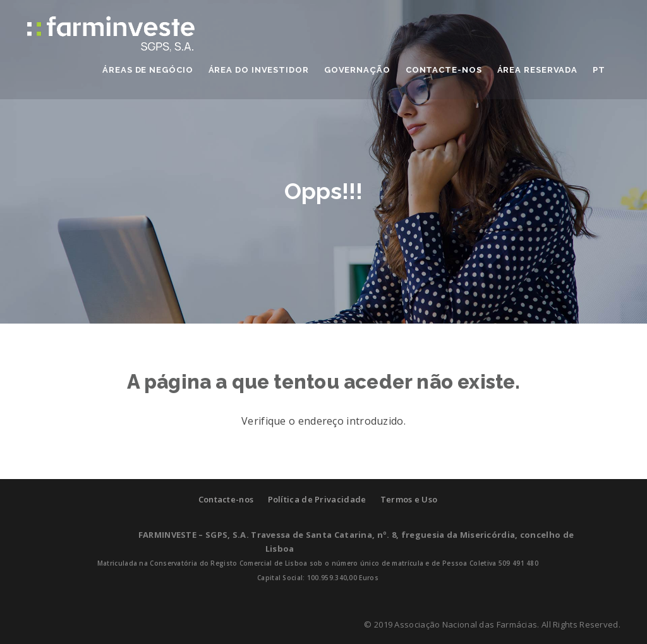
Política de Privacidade (317, 499)
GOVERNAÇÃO (357, 70)
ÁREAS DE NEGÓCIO (148, 70)
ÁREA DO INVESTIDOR (259, 70)
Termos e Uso (409, 499)
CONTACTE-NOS (444, 70)
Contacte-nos (226, 499)
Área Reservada (538, 70)
